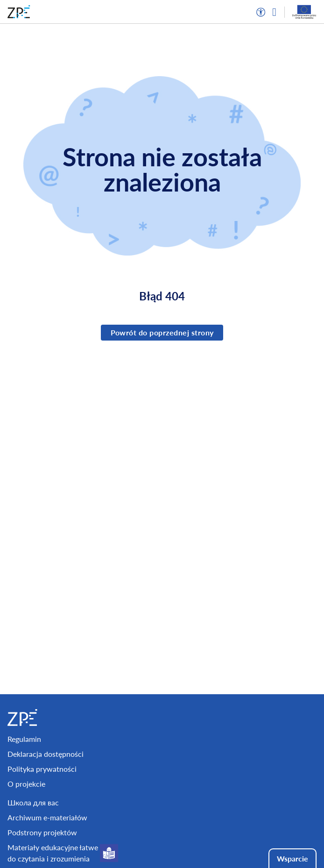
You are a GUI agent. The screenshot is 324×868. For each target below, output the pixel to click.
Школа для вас (33, 802)
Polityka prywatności (42, 769)
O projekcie (26, 784)
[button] (261, 12)
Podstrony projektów (42, 832)
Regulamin (24, 739)
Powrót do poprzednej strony (162, 332)
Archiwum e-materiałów (47, 817)
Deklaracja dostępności (46, 754)
